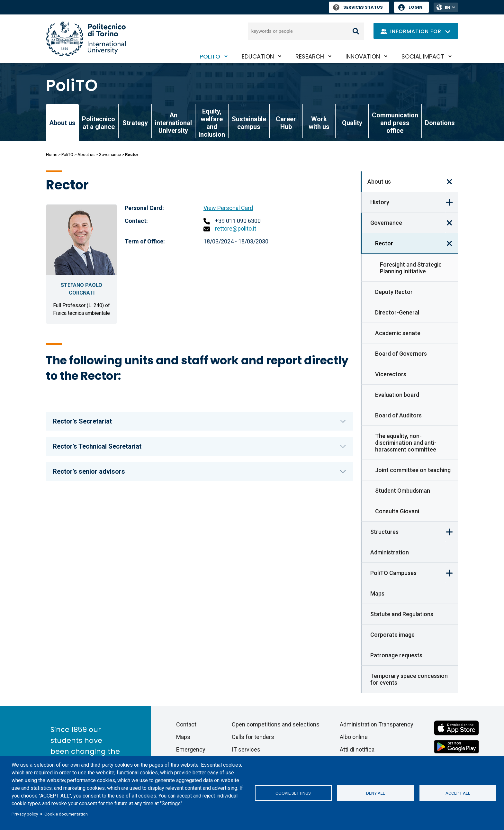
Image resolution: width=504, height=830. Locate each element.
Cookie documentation (66, 814)
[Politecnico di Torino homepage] (86, 39)
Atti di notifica (357, 749)
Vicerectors (391, 374)
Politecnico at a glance (99, 123)
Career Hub (286, 123)
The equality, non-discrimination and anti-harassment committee (406, 443)
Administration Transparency (377, 724)
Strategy (135, 123)
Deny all (376, 793)
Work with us (319, 123)
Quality (352, 123)
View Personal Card (228, 208)
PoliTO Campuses (393, 573)
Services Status (358, 7)
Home (52, 155)
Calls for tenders (253, 737)
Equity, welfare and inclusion (212, 123)
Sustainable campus (249, 123)
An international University (173, 123)
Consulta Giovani (397, 511)
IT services (246, 749)
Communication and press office (395, 123)
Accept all (458, 793)
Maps (377, 593)
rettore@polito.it (236, 228)
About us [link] (62, 123)
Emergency (191, 749)
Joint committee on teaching (413, 470)
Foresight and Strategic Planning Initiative (411, 268)
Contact (186, 724)
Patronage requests (396, 655)
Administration (390, 552)
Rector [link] (384, 243)
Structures (384, 532)
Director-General (397, 312)
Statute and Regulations (402, 614)
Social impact (423, 56)
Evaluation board (397, 395)
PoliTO (210, 56)
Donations (440, 123)
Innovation (363, 56)
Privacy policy (25, 814)
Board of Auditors (398, 415)
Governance (110, 155)
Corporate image (392, 635)
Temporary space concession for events (409, 679)
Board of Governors (401, 354)
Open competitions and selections (276, 724)
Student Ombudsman (403, 491)
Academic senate (398, 333)
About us (86, 155)
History (380, 202)
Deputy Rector (394, 292)
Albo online (354, 737)
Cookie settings (293, 793)
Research (310, 56)
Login (415, 7)
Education (258, 56)
